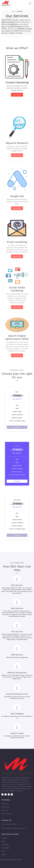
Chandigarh (5, 845)
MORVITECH (17, 860)
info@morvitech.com (20, 828)
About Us (5, 804)
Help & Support (7, 814)
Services (4, 810)
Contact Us (5, 807)
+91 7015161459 (7, 828)
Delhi (3, 851)
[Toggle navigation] (30, 3)
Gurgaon (4, 838)
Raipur (4, 854)
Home (13, 11)
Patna (3, 841)
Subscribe (17, 422)
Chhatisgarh (6, 848)
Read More (17, 97)
